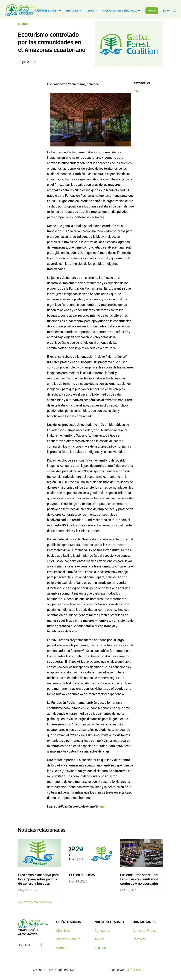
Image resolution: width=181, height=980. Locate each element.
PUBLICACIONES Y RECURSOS (120, 11)
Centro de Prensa (145, 931)
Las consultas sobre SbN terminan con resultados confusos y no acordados (139, 879)
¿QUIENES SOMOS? (47, 11)
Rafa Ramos (135, 970)
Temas (99, 939)
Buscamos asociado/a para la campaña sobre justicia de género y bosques (38, 879)
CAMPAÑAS (22, 11)
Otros (23, 24)
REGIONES (72, 11)
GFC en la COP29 (82, 875)
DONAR (152, 11)
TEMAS (90, 11)
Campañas (102, 931)
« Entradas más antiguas (35, 902)
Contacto (139, 939)
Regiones (101, 948)
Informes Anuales (68, 939)
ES (164, 11)
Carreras (62, 948)
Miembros (63, 931)
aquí (103, 806)
